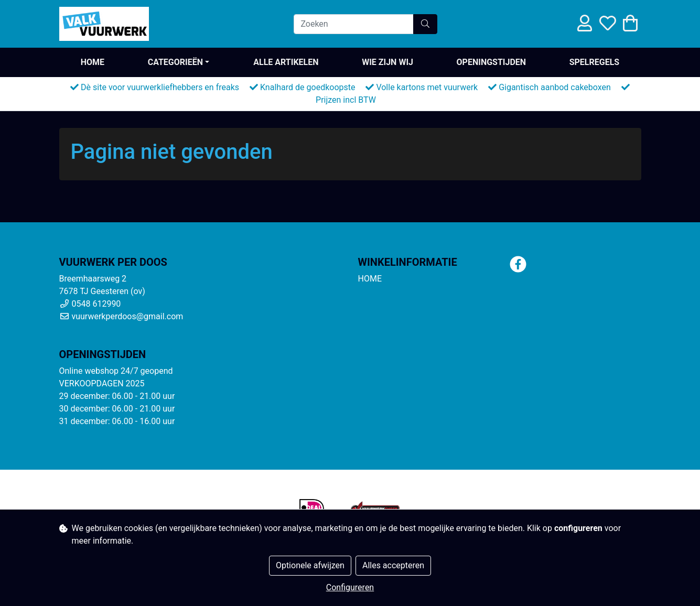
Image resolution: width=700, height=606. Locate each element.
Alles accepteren (393, 565)
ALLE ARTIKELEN (286, 62)
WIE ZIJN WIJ (387, 62)
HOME (93, 62)
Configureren (350, 587)
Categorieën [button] (175, 62)
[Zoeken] (354, 24)
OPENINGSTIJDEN (492, 62)
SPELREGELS (594, 62)
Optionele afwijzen (310, 565)
